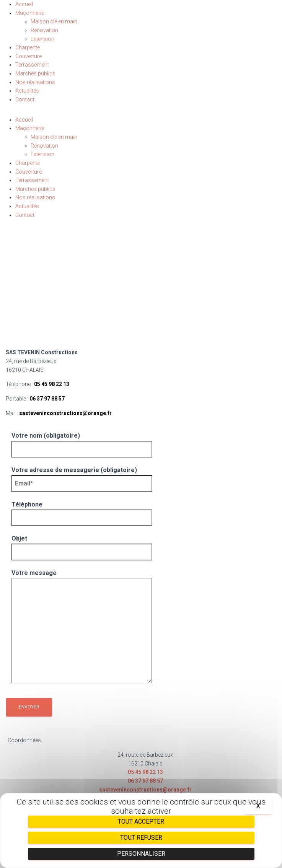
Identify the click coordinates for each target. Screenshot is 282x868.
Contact (25, 99)
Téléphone (82, 511)
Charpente (28, 47)
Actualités (27, 91)
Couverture (29, 56)
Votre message (82, 627)
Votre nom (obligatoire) (82, 442)
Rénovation (44, 30)
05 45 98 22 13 (52, 384)
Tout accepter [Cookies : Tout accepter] (141, 822)
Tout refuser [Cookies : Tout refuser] (141, 838)
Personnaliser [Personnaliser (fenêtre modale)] (141, 854)
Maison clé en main (54, 21)
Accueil (24, 4)
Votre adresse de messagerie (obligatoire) (82, 477)
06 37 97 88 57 (47, 399)
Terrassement (32, 65)
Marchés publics (35, 73)
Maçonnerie (30, 13)
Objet (82, 545)
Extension (42, 39)
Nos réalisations (35, 82)
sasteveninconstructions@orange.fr (65, 413)
